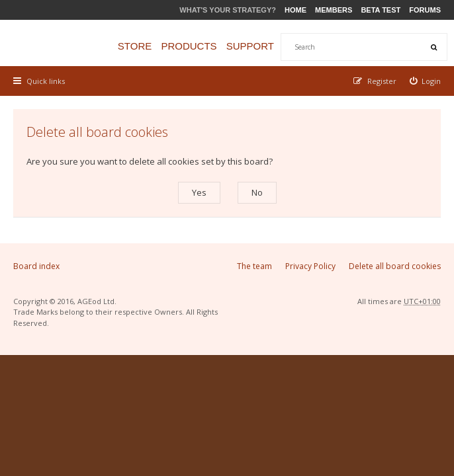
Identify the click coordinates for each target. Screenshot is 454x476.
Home (295, 10)
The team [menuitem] (254, 266)
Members (334, 10)
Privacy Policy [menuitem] (310, 266)
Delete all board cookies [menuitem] (395, 266)
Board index (36, 266)
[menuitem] (426, 81)
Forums (425, 10)
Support (250, 46)
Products (189, 46)
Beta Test (381, 10)
